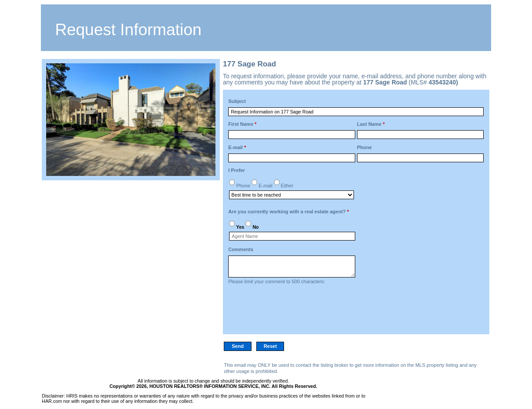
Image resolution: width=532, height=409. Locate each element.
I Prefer (237, 170)
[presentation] (295, 312)
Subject (237, 101)
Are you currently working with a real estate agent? (288, 212)
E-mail (237, 147)
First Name (242, 124)
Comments (241, 249)
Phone (364, 147)
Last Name (371, 124)
